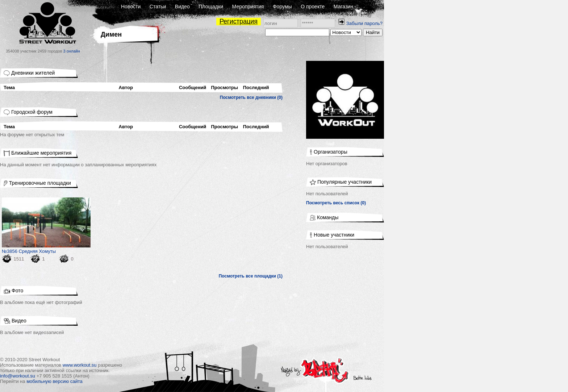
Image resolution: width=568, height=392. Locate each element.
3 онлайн (72, 51)
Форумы (282, 7)
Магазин (343, 7)
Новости (131, 7)
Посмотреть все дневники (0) (251, 97)
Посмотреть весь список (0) (336, 203)
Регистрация (239, 21)
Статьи (158, 7)
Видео (182, 7)
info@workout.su (18, 376)
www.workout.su (80, 365)
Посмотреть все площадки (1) (251, 276)
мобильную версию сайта (55, 381)
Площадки (211, 7)
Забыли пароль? (364, 23)
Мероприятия (248, 7)
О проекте (313, 7)
